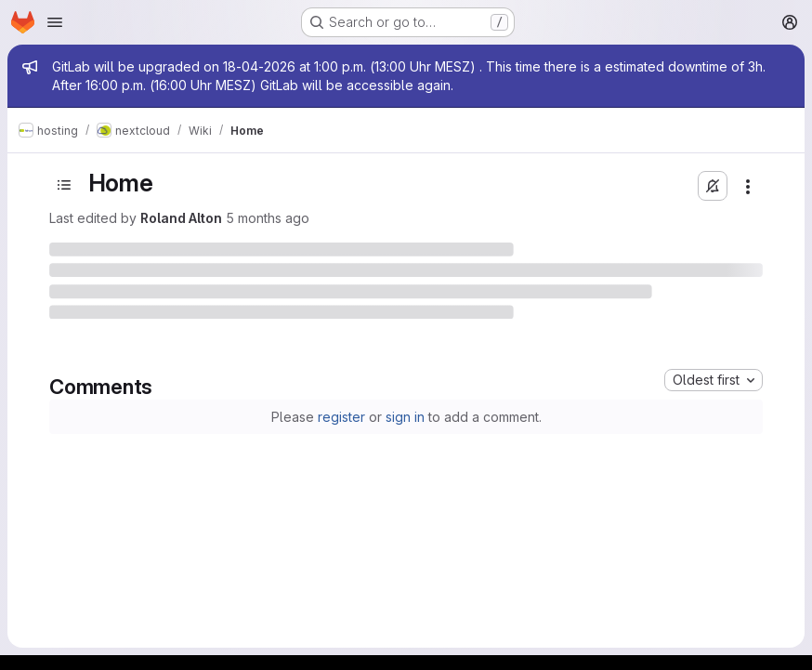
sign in (405, 417)
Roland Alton (181, 218)
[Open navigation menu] (55, 22)
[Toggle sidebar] (64, 185)
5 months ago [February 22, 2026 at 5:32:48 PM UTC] (268, 218)
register (341, 417)
